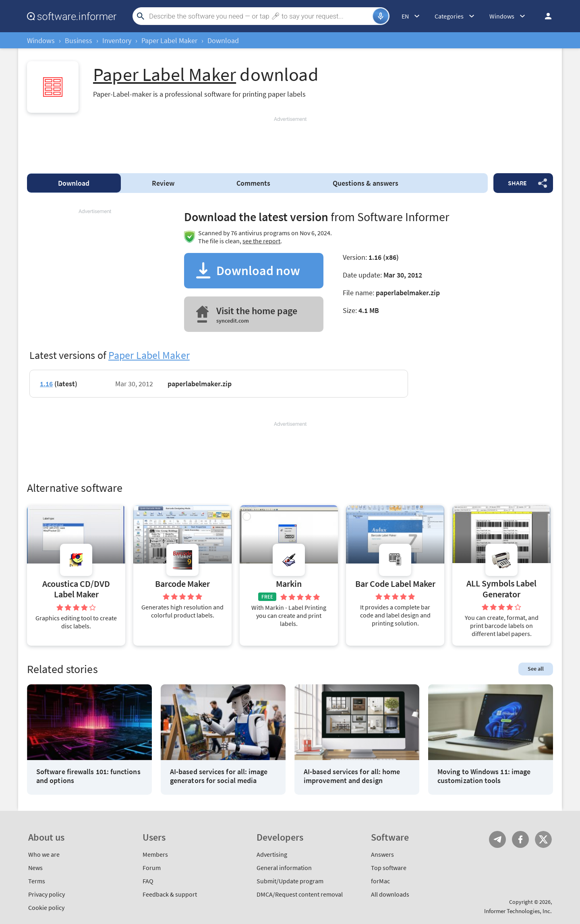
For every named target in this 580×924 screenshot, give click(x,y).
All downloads (390, 894)
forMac (380, 881)
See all (536, 669)
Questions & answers (366, 183)
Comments (253, 183)
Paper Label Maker (169, 40)
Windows (41, 40)
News (35, 868)
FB (520, 839)
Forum (152, 868)
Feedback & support (170, 894)
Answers (382, 854)
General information (284, 868)
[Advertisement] (290, 141)
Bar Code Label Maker (395, 584)
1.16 (46, 384)
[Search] (260, 16)
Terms (37, 881)
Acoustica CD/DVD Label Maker (76, 589)
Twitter (543, 839)
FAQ (148, 881)
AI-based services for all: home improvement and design (352, 776)
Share (517, 183)
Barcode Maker (182, 584)
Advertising (272, 854)
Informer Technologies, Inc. (518, 911)
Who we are (44, 854)
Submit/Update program (290, 881)
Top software (389, 868)
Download (74, 183)
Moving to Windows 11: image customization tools (484, 776)
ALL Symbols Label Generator (501, 589)
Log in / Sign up (545, 16)
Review (163, 183)
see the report (261, 241)
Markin (289, 584)
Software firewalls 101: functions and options (88, 776)
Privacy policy (47, 894)
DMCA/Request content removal (300, 894)
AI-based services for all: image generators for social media (219, 776)
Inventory (117, 40)
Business (79, 40)
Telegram (497, 839)
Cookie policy (46, 907)
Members (155, 854)
